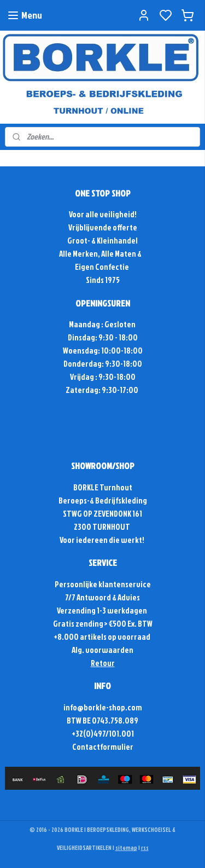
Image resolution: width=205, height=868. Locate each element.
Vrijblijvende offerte (103, 227)
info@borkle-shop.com (103, 707)
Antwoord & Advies (108, 597)
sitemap (126, 848)
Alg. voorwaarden (102, 650)
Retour (103, 663)
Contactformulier (103, 747)
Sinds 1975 (103, 280)
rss (145, 848)
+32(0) (83, 734)
